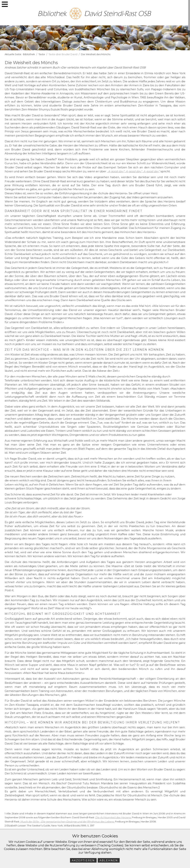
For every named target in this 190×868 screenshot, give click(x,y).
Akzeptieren (83, 860)
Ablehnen (109, 860)
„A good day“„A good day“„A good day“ (133, 171)
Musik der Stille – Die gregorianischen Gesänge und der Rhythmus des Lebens (67, 822)
